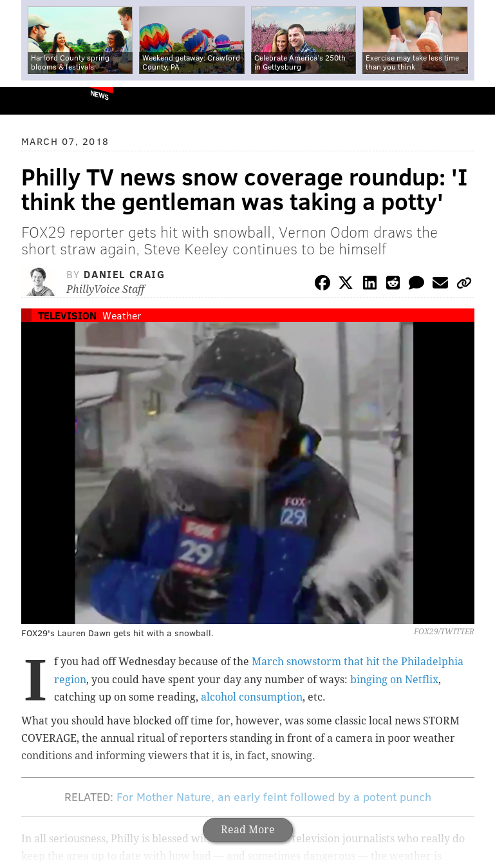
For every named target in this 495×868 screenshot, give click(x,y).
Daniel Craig (124, 274)
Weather (122, 315)
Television (67, 315)
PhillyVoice (31, 100)
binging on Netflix (394, 680)
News (99, 95)
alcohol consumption (252, 697)
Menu (474, 101)
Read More (248, 830)
